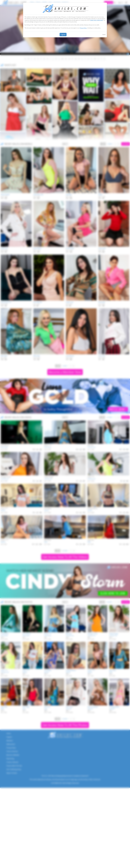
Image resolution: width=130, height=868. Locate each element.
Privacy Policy (83, 28)
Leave (104, 34)
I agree (63, 35)
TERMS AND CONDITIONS (96, 20)
